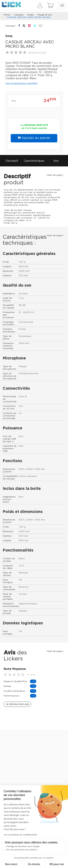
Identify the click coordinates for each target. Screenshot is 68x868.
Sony (9, 36)
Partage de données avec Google (23, 846)
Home (7, 15)
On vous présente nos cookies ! (22, 850)
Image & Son (45, 15)
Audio (31, 15)
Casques (19, 15)
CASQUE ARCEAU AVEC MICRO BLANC (29, 17)
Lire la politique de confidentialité (20, 835)
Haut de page (56, 175)
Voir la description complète (21, 83)
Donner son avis (37, 52)
